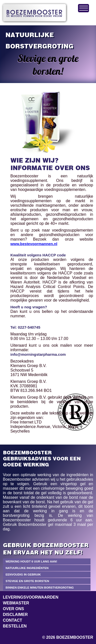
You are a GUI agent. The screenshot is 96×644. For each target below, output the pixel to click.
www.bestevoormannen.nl (34, 244)
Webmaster (16, 603)
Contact (13, 620)
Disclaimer (15, 615)
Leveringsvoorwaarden (31, 597)
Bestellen (15, 626)
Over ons (13, 609)
